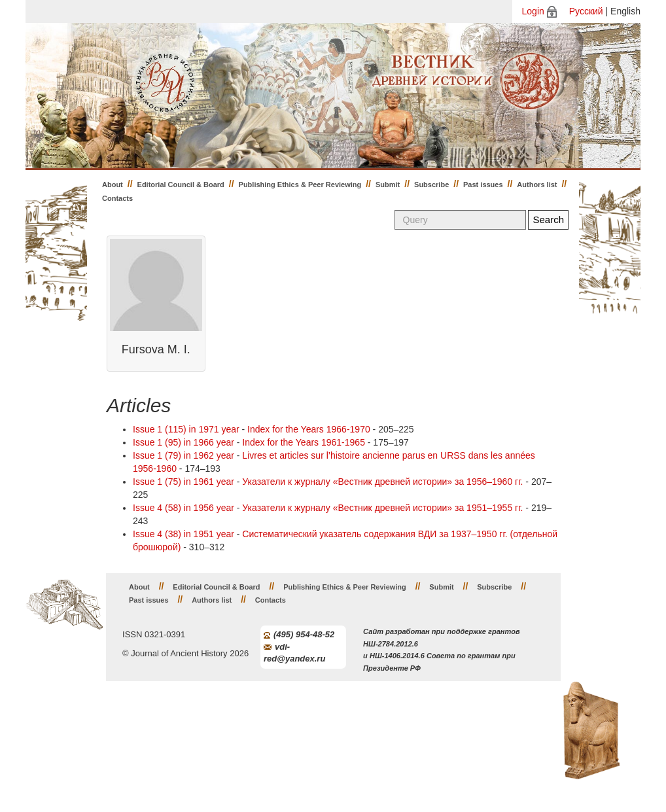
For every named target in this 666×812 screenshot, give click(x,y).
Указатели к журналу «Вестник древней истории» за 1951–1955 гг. (382, 508)
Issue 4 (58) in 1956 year (184, 508)
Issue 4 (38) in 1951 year (184, 534)
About (113, 185)
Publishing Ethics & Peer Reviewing (300, 185)
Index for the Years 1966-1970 (309, 429)
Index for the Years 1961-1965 (304, 442)
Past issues (483, 185)
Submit (388, 185)
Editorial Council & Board (181, 185)
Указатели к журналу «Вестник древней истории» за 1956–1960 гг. (382, 482)
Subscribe (431, 185)
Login (533, 11)
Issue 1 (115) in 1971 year (186, 429)
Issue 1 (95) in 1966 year (184, 442)
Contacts (117, 198)
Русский (586, 11)
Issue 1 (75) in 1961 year (184, 482)
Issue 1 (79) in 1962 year (184, 455)
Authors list (537, 185)
